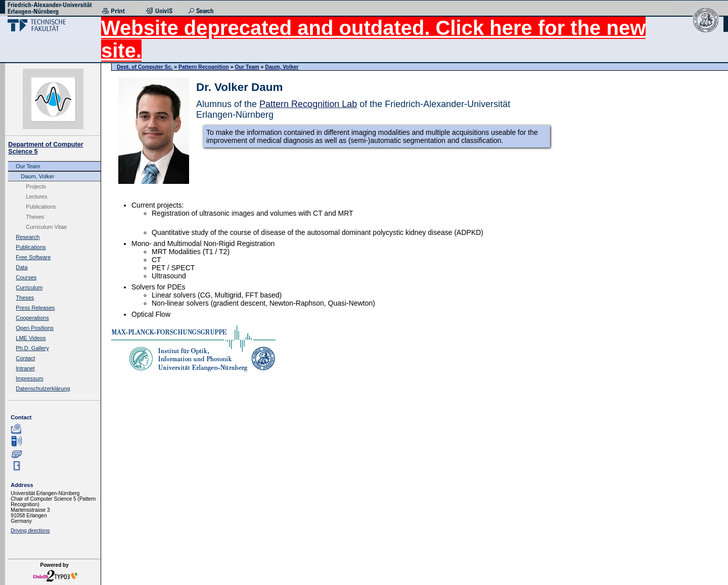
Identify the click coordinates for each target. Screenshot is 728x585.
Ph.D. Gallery (32, 348)
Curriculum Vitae (46, 227)
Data (21, 267)
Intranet (25, 368)
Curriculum (29, 287)
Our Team (28, 166)
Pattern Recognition (204, 67)
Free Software (33, 257)
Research (28, 237)
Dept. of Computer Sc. (145, 67)
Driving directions (30, 531)
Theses (35, 217)
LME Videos (31, 338)
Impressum (29, 378)
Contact (25, 358)
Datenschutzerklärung (43, 388)
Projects (36, 186)
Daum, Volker (37, 176)
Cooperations (32, 318)
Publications (41, 207)
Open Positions (35, 328)
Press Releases (35, 308)
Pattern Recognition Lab (308, 104)
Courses (26, 277)
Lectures (36, 197)
